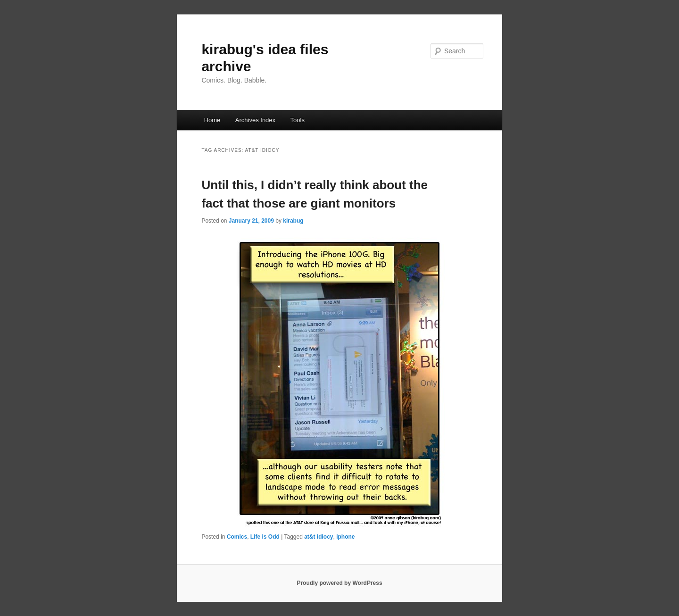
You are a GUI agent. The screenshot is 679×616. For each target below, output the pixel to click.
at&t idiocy (319, 537)
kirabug (293, 221)
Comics (237, 537)
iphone (345, 537)
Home (212, 120)
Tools (298, 120)
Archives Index (255, 120)
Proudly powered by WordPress (339, 583)
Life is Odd (265, 537)
